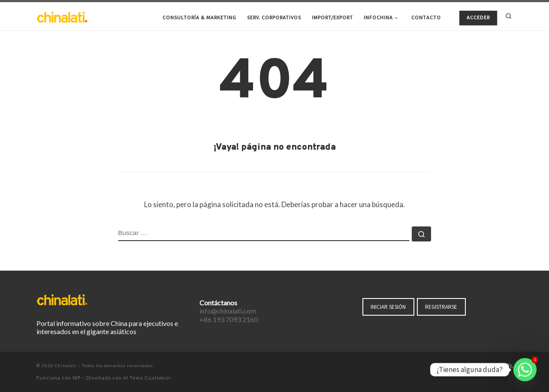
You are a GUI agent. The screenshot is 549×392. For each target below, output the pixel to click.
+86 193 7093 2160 (229, 319)
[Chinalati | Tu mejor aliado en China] (62, 16)
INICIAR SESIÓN (388, 307)
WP (77, 378)
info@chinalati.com (228, 311)
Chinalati (66, 365)
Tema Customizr (150, 378)
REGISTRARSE (441, 307)
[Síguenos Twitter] (486, 366)
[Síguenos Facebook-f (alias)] (474, 366)
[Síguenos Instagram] (498, 366)
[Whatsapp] (525, 370)
